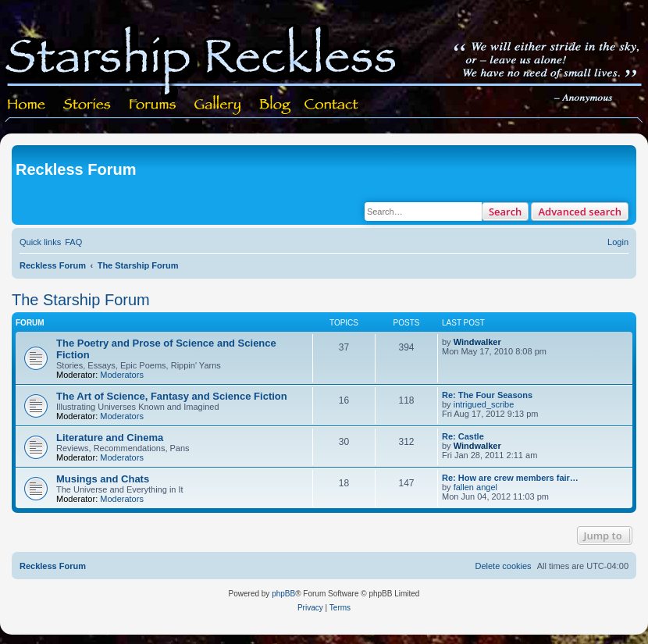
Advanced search (580, 212)
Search (506, 212)
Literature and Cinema (110, 438)
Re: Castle (463, 436)
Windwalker (477, 342)
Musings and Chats (103, 479)
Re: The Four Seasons (487, 395)
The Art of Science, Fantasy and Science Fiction (172, 396)
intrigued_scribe (484, 404)
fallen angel (475, 487)
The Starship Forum (81, 300)
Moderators (122, 375)
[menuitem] (73, 242)
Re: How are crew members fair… (510, 478)
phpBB (283, 594)
